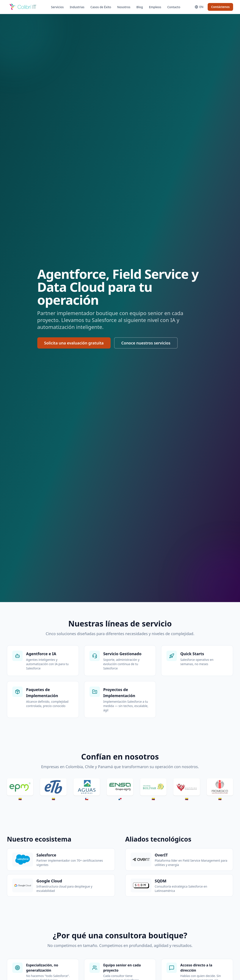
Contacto (174, 7)
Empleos (155, 7)
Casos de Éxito (101, 7)
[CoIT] (23, 7)
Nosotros (124, 7)
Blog (140, 7)
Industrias (77, 7)
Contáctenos (220, 7)
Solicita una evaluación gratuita (74, 343)
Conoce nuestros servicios (146, 343)
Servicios (57, 7)
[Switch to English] (199, 7)
